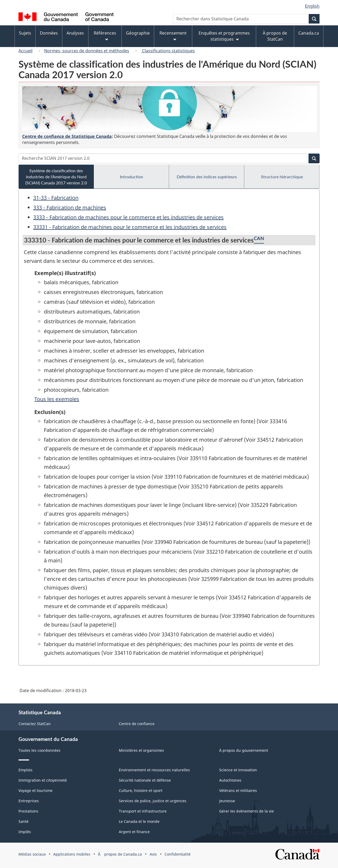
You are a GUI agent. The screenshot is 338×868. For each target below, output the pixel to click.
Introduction (132, 177)
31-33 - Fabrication (56, 198)
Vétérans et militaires (238, 790)
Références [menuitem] (105, 36)
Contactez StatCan (35, 724)
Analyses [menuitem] (75, 33)
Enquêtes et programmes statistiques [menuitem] (224, 36)
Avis (153, 854)
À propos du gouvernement (244, 750)
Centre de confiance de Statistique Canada (67, 136)
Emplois (25, 770)
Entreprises (29, 801)
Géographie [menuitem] (138, 33)
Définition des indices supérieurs (207, 177)
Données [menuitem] (49, 33)
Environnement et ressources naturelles (154, 770)
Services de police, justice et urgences (153, 801)
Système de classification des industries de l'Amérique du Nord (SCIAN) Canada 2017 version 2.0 (56, 177)
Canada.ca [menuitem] (309, 33)
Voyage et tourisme (36, 790)
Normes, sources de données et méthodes (87, 51)
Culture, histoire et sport (141, 790)
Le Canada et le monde (139, 821)
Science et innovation (238, 770)
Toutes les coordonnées (39, 750)
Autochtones (230, 780)
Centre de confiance (137, 724)
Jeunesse (227, 801)
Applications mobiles (72, 854)
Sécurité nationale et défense (145, 780)
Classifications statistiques (168, 51)
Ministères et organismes (141, 750)
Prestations (28, 811)
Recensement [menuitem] (173, 36)
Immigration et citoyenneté (43, 780)
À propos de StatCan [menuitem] (275, 36)
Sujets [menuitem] (25, 33)
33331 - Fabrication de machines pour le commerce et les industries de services (130, 227)
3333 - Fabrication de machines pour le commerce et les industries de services (128, 217)
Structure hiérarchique (282, 177)
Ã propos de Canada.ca (120, 854)
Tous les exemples (57, 399)
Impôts (25, 832)
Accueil (25, 51)
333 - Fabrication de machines (70, 207)
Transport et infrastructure (143, 811)
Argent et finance (134, 832)
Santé (24, 821)
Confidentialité (178, 854)
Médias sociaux (32, 854)
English (312, 6)
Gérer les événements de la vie (247, 811)
